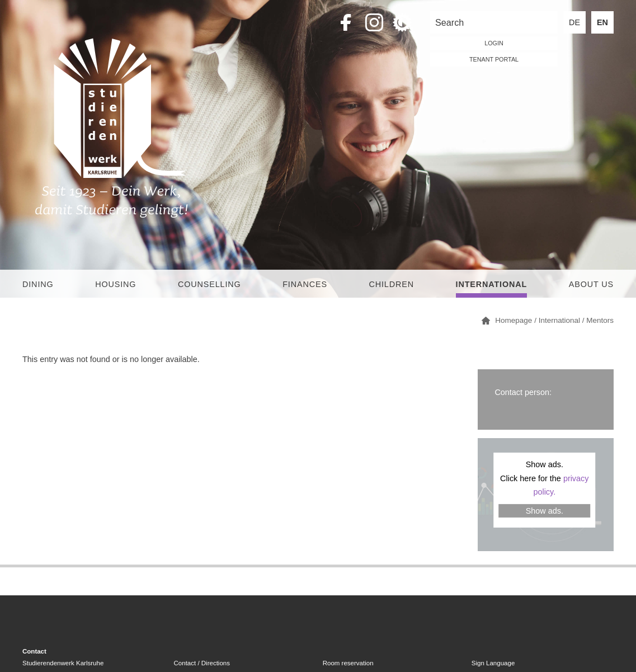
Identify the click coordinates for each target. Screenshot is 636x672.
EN (602, 22)
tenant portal (494, 59)
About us (591, 284)
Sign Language (493, 663)
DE (574, 22)
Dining (38, 284)
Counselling (209, 284)
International (492, 284)
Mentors (600, 320)
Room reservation (348, 663)
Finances (305, 284)
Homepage (513, 320)
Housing (116, 284)
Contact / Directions (202, 663)
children (391, 284)
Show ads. (545, 511)
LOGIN (494, 43)
